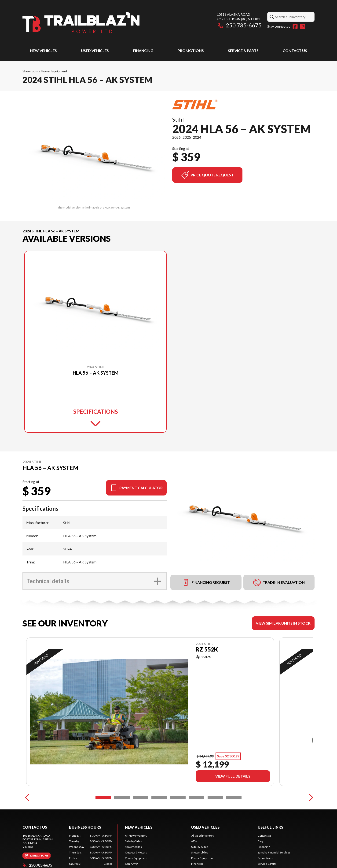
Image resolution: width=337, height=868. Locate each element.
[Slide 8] (234, 797)
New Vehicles (43, 50)
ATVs (194, 841)
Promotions (191, 50)
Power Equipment (54, 71)
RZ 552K (207, 649)
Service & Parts (243, 50)
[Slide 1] (103, 797)
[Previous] (27, 797)
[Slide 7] (215, 797)
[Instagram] (303, 26)
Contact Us (295, 50)
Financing (143, 50)
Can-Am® (131, 864)
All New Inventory (136, 836)
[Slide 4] (159, 797)
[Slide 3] (141, 797)
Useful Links (270, 827)
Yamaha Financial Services (274, 852)
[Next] (310, 797)
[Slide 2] (122, 797)
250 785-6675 (239, 25)
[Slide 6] (197, 797)
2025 (187, 137)
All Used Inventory (203, 836)
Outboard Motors (136, 852)
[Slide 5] (178, 797)
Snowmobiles (133, 847)
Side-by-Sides (133, 841)
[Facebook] (295, 26)
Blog (260, 841)
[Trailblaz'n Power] (81, 23)
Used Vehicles (95, 50)
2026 (176, 137)
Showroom (30, 71)
